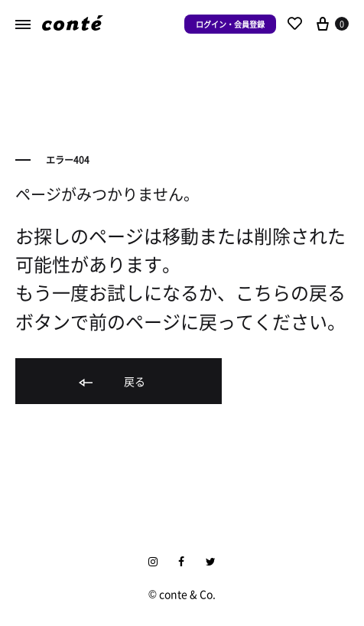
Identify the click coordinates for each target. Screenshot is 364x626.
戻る (111, 382)
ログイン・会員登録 (230, 24)
